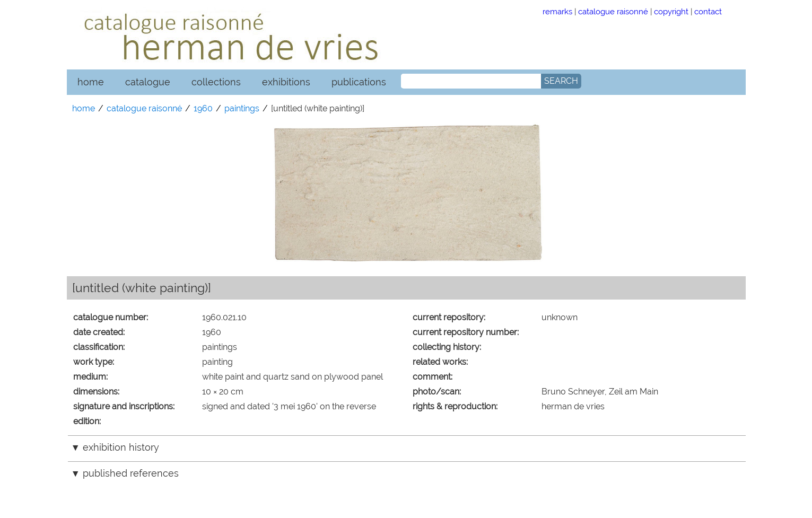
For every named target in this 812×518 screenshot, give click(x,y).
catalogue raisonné (613, 11)
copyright (671, 11)
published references (131, 473)
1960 (203, 108)
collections (216, 82)
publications (359, 82)
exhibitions (286, 82)
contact (708, 11)
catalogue (148, 82)
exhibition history (121, 447)
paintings (242, 108)
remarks (557, 11)
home (91, 82)
